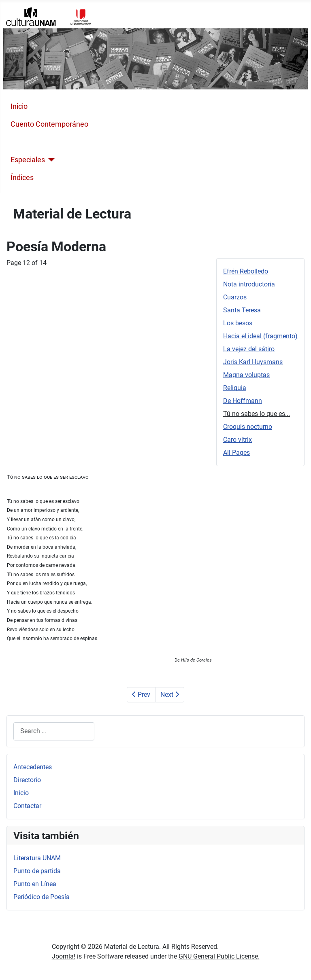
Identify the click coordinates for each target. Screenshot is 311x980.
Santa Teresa (242, 310)
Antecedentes (33, 767)
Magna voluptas (246, 375)
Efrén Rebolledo (246, 271)
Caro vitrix (238, 440)
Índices (22, 178)
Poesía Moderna (37, 142)
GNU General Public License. (219, 956)
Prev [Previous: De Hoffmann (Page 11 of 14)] (141, 695)
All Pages (236, 453)
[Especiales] (50, 160)
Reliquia (235, 388)
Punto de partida (37, 871)
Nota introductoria (249, 284)
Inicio (19, 106)
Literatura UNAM (37, 858)
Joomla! (64, 956)
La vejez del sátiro (249, 349)
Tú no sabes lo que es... (257, 414)
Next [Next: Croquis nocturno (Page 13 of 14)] (170, 695)
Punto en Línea (35, 884)
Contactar (27, 806)
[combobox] (54, 731)
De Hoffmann (243, 401)
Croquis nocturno (248, 427)
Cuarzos (235, 297)
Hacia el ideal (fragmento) (260, 336)
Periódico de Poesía (42, 897)
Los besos (238, 323)
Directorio (27, 780)
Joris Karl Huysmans (253, 362)
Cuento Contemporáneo (49, 124)
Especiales (28, 160)
